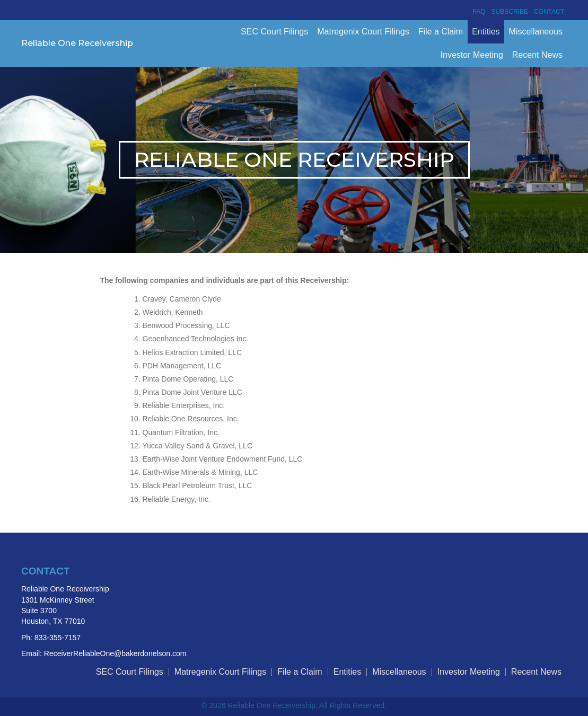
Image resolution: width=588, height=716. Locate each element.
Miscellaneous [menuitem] (536, 32)
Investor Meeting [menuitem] (472, 55)
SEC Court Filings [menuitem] (274, 32)
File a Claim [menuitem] (441, 32)
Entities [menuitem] (486, 32)
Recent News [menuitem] (537, 55)
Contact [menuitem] (549, 12)
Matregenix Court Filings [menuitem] (363, 32)
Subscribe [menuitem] (510, 12)
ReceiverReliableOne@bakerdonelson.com (115, 653)
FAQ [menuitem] (479, 12)
